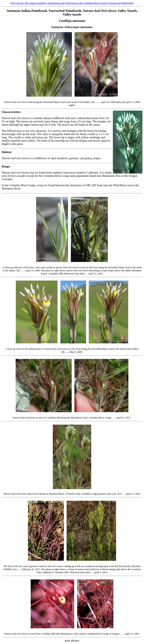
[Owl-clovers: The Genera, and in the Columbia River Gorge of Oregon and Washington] (72, 3)
